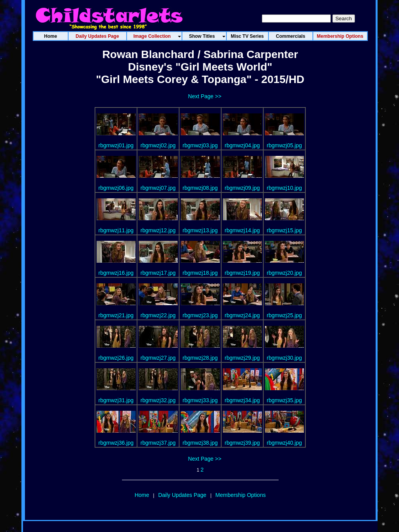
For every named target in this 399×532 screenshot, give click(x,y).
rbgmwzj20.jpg (284, 273)
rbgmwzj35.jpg (284, 400)
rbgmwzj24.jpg (242, 315)
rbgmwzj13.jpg (200, 230)
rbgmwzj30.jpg (284, 358)
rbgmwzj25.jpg (284, 315)
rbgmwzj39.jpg (242, 443)
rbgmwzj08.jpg (200, 188)
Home (142, 495)
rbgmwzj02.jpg (158, 145)
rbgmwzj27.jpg (158, 358)
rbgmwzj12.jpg (158, 230)
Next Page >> (205, 96)
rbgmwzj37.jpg (158, 443)
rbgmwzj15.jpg (284, 230)
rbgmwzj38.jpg (200, 443)
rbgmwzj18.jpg (200, 273)
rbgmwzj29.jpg (242, 358)
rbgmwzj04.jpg (242, 145)
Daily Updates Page (182, 495)
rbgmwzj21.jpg (116, 315)
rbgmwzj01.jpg (116, 145)
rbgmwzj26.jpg (116, 358)
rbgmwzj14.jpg (242, 230)
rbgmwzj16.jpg (116, 273)
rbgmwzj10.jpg (284, 188)
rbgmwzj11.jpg (116, 230)
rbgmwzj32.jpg (158, 400)
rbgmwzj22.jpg (158, 315)
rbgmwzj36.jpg (116, 443)
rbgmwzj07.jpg (158, 188)
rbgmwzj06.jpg (116, 188)
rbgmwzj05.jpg (284, 145)
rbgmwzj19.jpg (242, 273)
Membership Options (241, 495)
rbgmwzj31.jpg (116, 400)
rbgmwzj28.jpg (200, 358)
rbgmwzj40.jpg (284, 443)
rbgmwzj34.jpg (242, 400)
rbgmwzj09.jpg (242, 188)
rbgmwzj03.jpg (200, 145)
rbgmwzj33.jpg (200, 400)
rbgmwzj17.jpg (158, 273)
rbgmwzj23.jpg (200, 315)
